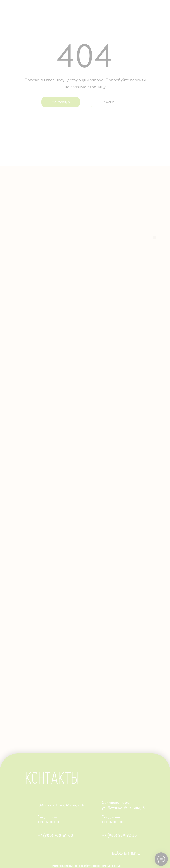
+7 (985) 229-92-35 (119, 835)
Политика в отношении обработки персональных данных (85, 866)
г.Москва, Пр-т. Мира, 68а (61, 805)
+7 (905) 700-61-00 (55, 835)
